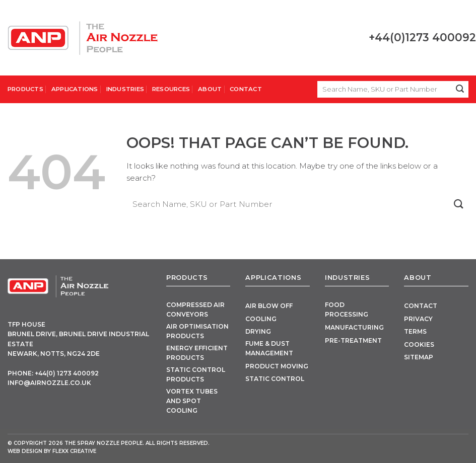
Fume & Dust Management (269, 348)
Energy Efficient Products (197, 353)
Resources (171, 89)
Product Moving (277, 366)
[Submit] (460, 89)
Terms (415, 331)
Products (25, 89)
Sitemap (419, 357)
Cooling (261, 319)
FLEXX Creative (74, 451)
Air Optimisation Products (197, 331)
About (210, 89)
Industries (125, 89)
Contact (246, 89)
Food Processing (347, 310)
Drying (258, 331)
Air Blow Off (269, 306)
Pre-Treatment (353, 340)
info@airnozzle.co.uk (49, 383)
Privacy (418, 319)
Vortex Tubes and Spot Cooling (192, 401)
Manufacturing (354, 327)
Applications (75, 89)
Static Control (275, 379)
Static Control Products (196, 374)
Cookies (419, 344)
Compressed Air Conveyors (195, 310)
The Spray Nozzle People (104, 443)
